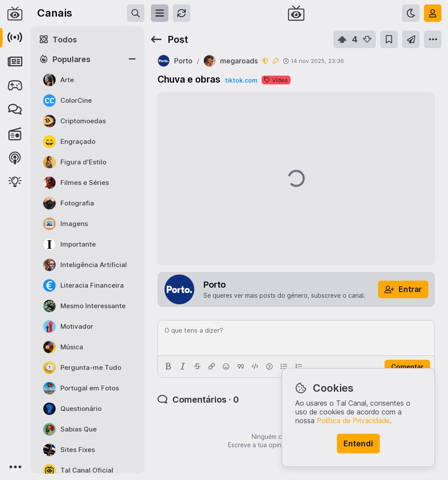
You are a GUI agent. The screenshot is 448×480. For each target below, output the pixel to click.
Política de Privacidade (353, 421)
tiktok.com (241, 80)
